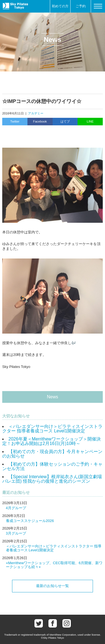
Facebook (40, 121)
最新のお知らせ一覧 (53, 586)
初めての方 (60, 6)
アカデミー (36, 113)
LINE (90, 121)
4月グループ (16, 508)
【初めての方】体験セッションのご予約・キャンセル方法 (52, 466)
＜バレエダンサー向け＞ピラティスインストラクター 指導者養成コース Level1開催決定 (52, 429)
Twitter (15, 121)
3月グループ (16, 533)
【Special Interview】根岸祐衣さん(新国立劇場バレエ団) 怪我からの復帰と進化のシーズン (52, 479)
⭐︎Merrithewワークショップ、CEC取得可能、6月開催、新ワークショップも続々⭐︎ (54, 565)
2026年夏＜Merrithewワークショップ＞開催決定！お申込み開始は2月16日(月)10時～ (52, 441)
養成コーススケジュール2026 (30, 521)
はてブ (65, 121)
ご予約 (81, 6)
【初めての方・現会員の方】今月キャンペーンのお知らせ (52, 454)
